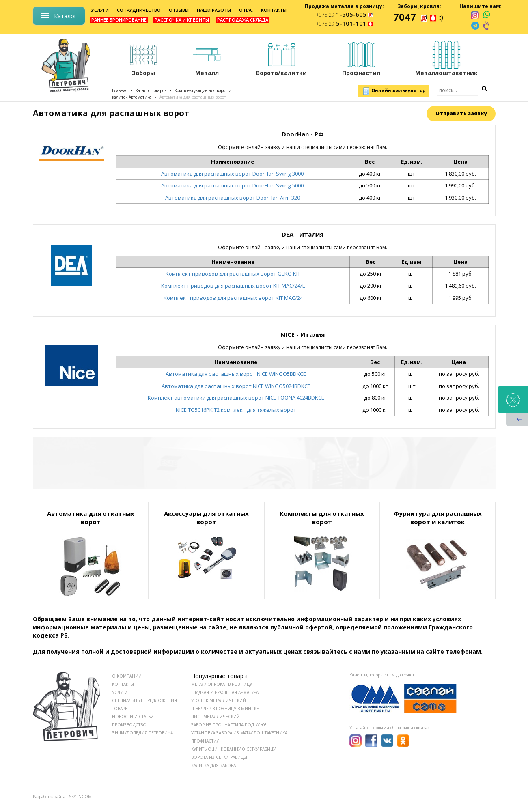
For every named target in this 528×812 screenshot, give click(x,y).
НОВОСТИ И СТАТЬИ (133, 717)
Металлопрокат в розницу (222, 684)
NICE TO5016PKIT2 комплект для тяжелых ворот (236, 410)
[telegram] (475, 26)
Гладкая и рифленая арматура (225, 692)
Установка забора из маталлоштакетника (239, 733)
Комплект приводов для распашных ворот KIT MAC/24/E (233, 286)
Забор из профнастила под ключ (230, 725)
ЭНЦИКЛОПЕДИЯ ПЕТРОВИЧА (142, 733)
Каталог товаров (151, 90)
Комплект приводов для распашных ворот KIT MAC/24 (233, 298)
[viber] (487, 26)
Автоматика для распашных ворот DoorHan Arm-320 (233, 198)
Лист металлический (216, 717)
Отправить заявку (461, 113)
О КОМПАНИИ (127, 676)
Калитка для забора (213, 765)
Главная (120, 90)
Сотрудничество (139, 10)
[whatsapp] (486, 15)
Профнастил (205, 741)
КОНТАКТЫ (123, 684)
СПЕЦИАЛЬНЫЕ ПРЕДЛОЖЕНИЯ (144, 700)
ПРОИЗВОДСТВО (129, 725)
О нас (246, 10)
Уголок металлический (219, 700)
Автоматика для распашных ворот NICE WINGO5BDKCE (236, 374)
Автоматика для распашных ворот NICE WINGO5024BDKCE (236, 386)
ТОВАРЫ (120, 709)
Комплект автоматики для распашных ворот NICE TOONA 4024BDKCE (236, 398)
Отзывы (179, 10)
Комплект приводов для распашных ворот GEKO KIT (233, 274)
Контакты (274, 10)
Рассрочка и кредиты (182, 20)
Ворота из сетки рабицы (219, 757)
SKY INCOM (80, 797)
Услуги (100, 10)
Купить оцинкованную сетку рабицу (233, 749)
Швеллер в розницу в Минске (225, 709)
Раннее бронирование (119, 20)
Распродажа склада (243, 20)
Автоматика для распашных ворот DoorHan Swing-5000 (232, 185)
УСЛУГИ (120, 692)
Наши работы (214, 10)
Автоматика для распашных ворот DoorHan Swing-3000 (232, 174)
